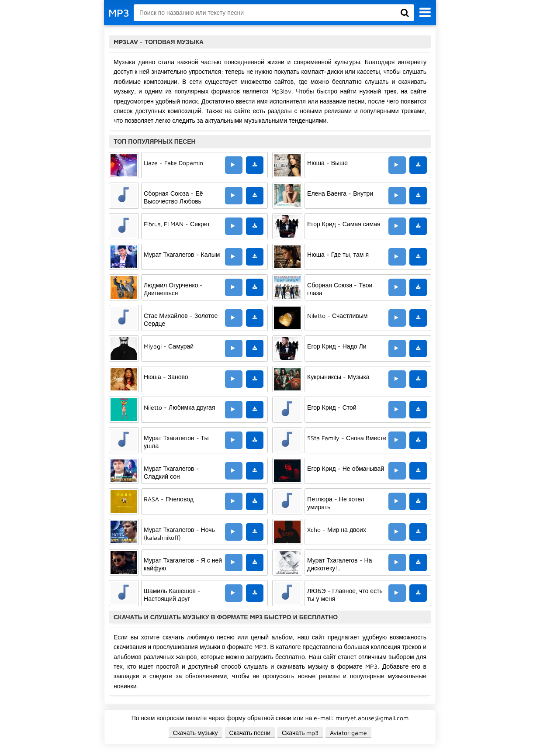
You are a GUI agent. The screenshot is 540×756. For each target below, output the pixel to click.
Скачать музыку (196, 733)
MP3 (119, 13)
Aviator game (348, 733)
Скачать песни (250, 733)
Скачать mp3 (300, 733)
